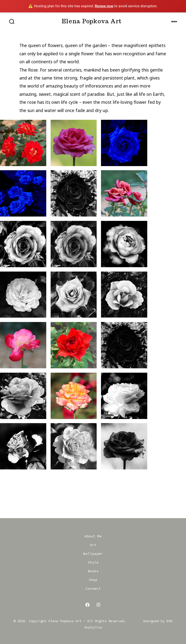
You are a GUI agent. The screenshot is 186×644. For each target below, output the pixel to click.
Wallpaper (93, 554)
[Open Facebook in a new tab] (88, 605)
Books (93, 571)
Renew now (104, 6)
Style (93, 562)
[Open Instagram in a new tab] (99, 605)
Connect (93, 588)
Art (93, 545)
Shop (93, 580)
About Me (93, 536)
